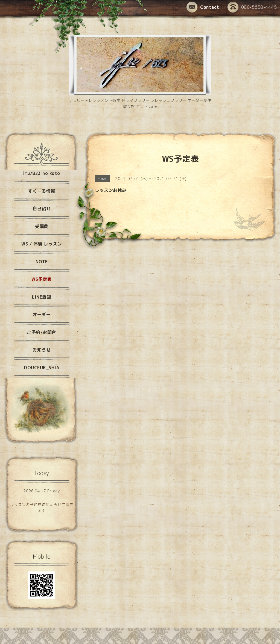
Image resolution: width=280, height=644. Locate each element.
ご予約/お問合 (42, 332)
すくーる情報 (42, 191)
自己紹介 (42, 209)
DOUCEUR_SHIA (42, 368)
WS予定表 (42, 279)
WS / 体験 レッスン (42, 244)
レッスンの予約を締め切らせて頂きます (42, 507)
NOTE (42, 262)
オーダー (42, 314)
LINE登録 (42, 297)
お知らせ (42, 350)
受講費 (42, 226)
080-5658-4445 (252, 8)
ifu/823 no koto (42, 173)
